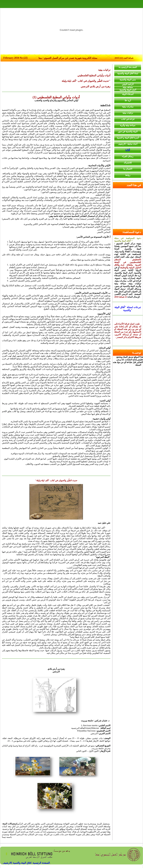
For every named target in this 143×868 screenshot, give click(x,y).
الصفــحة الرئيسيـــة (128, 67)
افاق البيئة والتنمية (22, 863)
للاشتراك (128, 163)
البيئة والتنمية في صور (128, 132)
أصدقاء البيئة (128, 94)
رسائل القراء (128, 156)
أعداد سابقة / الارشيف (128, 144)
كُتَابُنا (128, 150)
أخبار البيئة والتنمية (128, 90)
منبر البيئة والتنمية (128, 80)
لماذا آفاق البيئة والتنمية (128, 73)
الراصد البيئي (128, 84)
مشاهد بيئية (128, 87)
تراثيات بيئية (128, 113)
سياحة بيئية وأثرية (128, 125)
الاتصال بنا (128, 169)
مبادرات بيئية (128, 107)
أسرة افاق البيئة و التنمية (128, 138)
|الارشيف (7, 863)
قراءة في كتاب (128, 119)
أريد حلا (128, 100)
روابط (128, 175)
